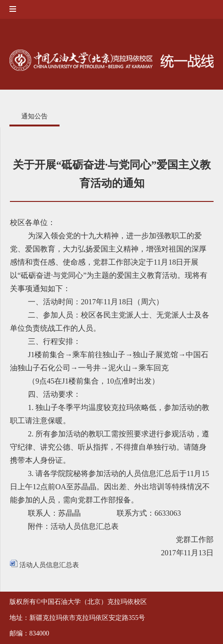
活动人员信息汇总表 (44, 565)
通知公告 (34, 116)
